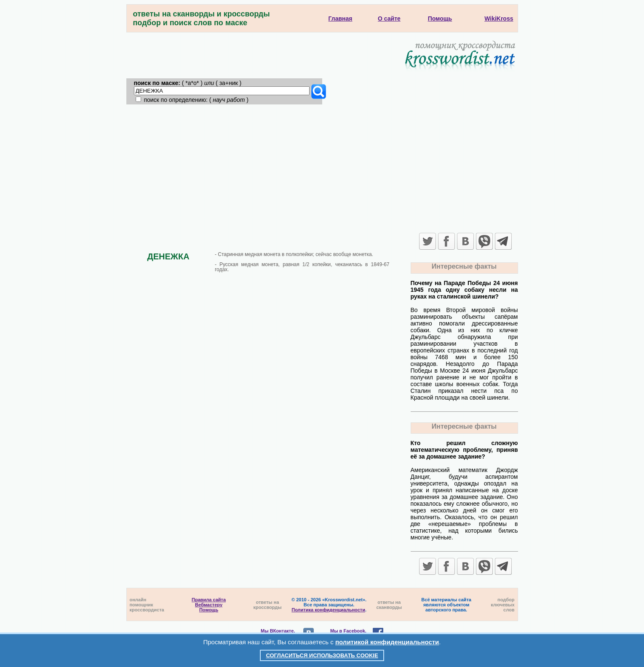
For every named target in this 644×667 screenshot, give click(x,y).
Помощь (209, 610)
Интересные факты (464, 266)
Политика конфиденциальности (328, 610)
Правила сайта (209, 600)
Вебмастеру (209, 605)
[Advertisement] (322, 168)
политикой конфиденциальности (387, 642)
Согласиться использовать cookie (322, 655)
